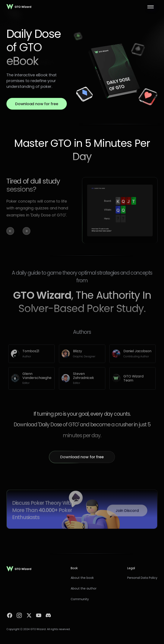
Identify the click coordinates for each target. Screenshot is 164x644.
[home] (19, 7)
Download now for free (37, 104)
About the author (84, 589)
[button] (151, 7)
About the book (82, 578)
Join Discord (127, 512)
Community (80, 599)
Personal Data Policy (142, 578)
